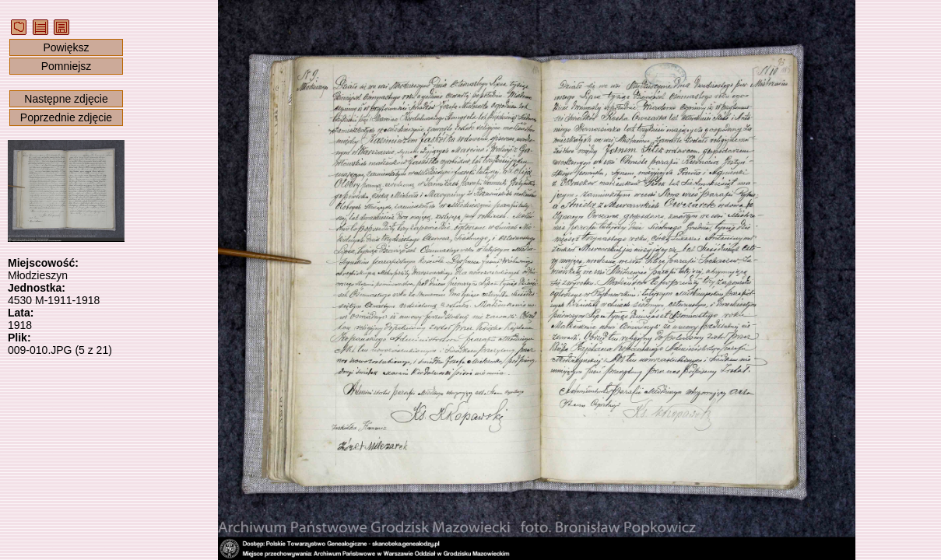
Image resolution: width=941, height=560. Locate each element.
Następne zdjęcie (66, 99)
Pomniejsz (67, 66)
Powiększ (66, 47)
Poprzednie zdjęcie (66, 117)
